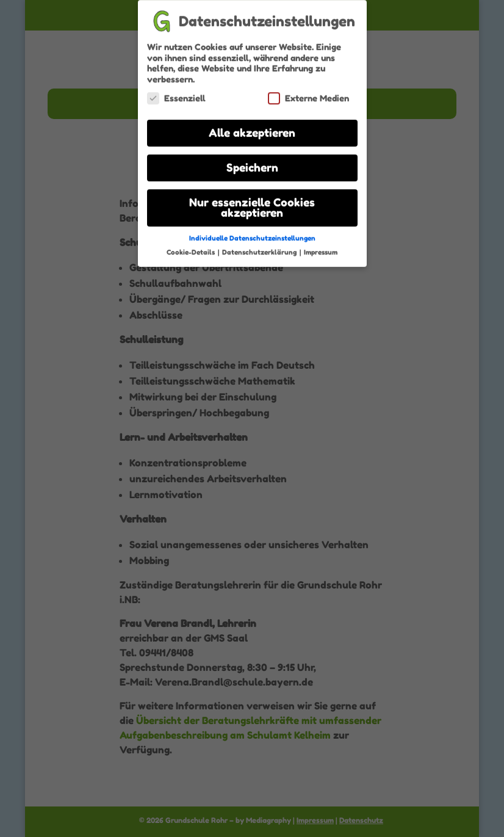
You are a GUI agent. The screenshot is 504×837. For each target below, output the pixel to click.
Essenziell (176, 92)
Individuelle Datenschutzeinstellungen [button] (252, 233)
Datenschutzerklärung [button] (260, 247)
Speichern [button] (252, 162)
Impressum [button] (321, 247)
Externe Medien (308, 92)
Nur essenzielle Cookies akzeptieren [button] (252, 202)
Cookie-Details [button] (192, 247)
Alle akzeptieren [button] (252, 127)
